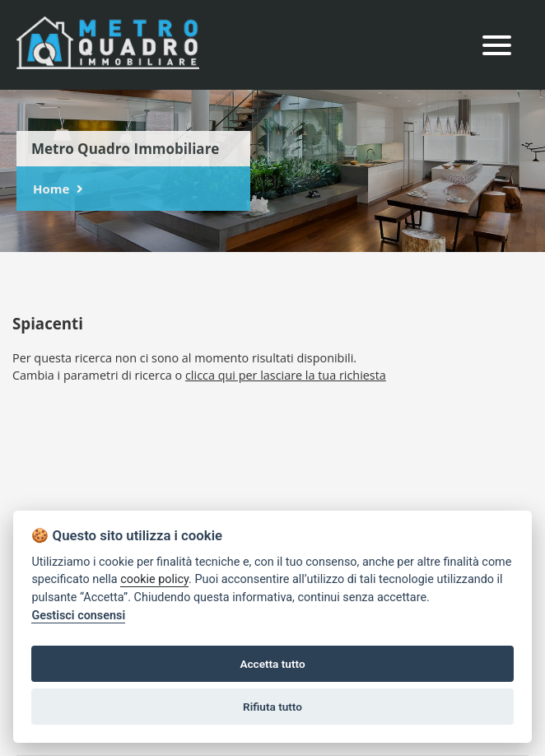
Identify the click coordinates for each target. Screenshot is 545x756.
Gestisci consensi (78, 616)
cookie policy (154, 579)
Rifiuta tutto (272, 707)
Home (51, 189)
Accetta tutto (272, 664)
